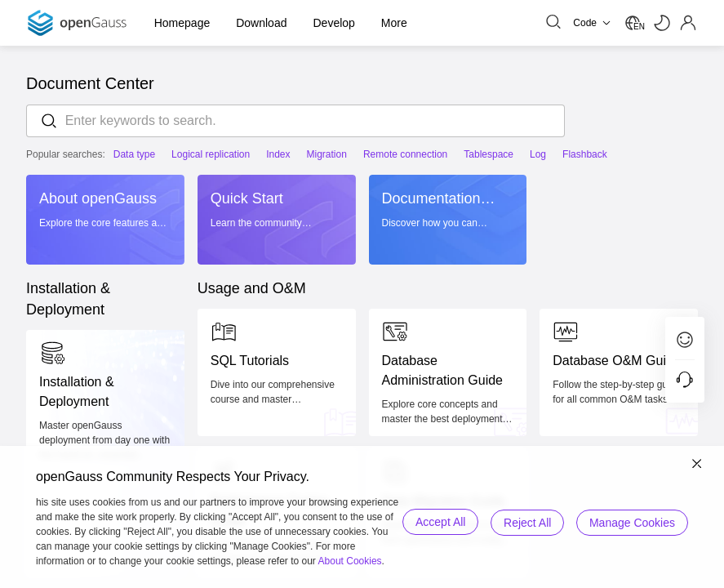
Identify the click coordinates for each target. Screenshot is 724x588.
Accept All (438, 522)
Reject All (526, 522)
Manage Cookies (632, 522)
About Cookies (350, 561)
